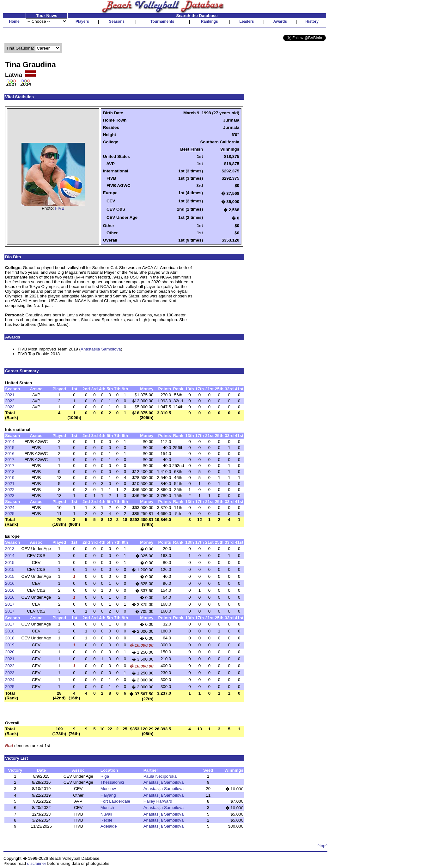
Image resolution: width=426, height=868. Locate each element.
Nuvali (106, 814)
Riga (105, 776)
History (312, 21)
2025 (10, 514)
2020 (10, 652)
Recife (106, 820)
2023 (10, 407)
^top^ (323, 846)
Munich (107, 808)
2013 (10, 549)
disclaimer (37, 863)
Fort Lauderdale (115, 801)
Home (14, 21)
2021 (10, 395)
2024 (10, 508)
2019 (10, 478)
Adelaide (109, 826)
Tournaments (162, 21)
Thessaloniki (112, 782)
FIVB (60, 208)
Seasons (117, 21)
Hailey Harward (158, 801)
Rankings (210, 21)
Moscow (108, 789)
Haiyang (108, 795)
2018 (10, 472)
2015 (10, 448)
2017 (10, 460)
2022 (10, 401)
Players (82, 21)
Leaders (246, 21)
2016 (10, 454)
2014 (10, 442)
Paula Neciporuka (160, 776)
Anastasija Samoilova (101, 349)
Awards (280, 21)
